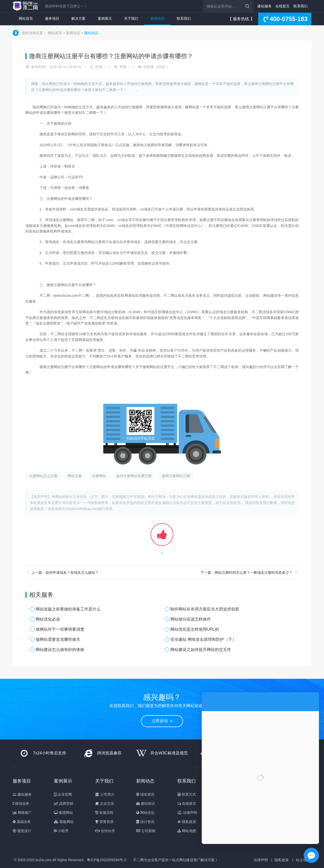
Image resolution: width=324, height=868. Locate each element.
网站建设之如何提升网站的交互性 (201, 650)
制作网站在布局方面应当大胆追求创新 (205, 609)
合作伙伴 (105, 831)
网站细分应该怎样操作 (191, 619)
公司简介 (105, 794)
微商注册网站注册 (176, 476)
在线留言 (282, 6)
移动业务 (21, 803)
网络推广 (22, 813)
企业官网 (63, 794)
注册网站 (99, 476)
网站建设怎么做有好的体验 (60, 650)
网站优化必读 (48, 619)
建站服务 (265, 6)
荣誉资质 (104, 822)
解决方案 (78, 18)
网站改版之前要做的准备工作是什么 (68, 609)
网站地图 (187, 831)
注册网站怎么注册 (43, 476)
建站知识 (91, 33)
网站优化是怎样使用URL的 (195, 629)
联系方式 (187, 794)
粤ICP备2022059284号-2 (107, 860)
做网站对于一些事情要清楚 (60, 629)
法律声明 (187, 813)
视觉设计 (22, 831)
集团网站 (63, 813)
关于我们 (131, 18)
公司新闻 (146, 831)
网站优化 (145, 813)
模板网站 (64, 822)
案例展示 (105, 18)
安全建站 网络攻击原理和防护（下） (203, 639)
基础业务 (22, 822)
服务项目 (52, 18)
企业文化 (105, 803)
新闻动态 (157, 18)
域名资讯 (145, 794)
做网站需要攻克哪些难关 (58, 639)
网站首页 (26, 18)
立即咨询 (162, 721)
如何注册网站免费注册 (134, 476)
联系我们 (300, 6)
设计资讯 (145, 822)
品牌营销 (64, 803)
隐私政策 (187, 822)
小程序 (61, 831)
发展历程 (104, 813)
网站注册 (75, 476)
